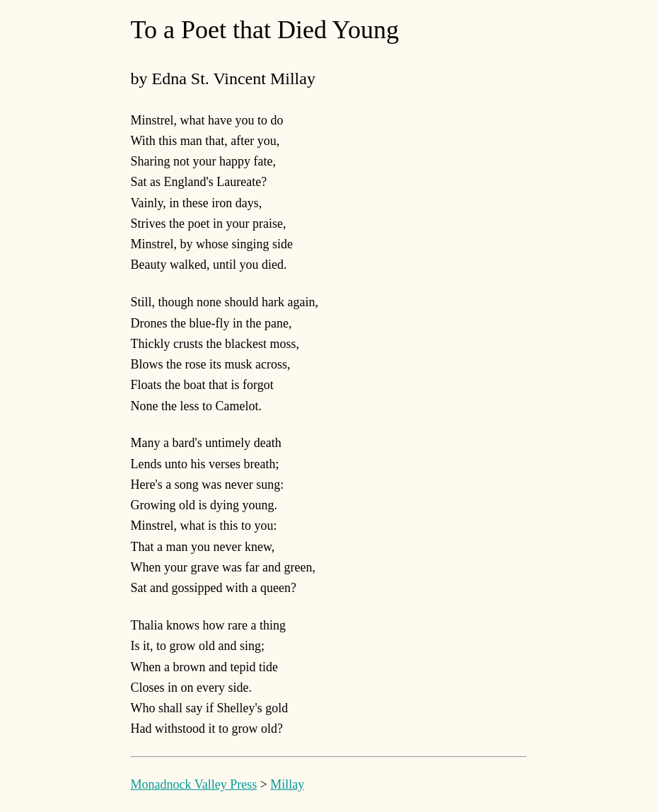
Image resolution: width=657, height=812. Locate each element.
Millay (287, 784)
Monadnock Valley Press (194, 784)
